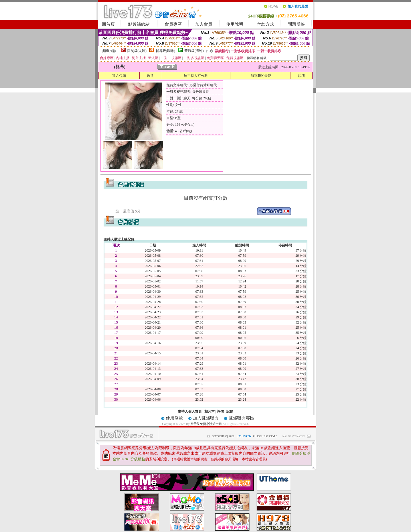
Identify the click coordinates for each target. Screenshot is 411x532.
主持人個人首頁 (190, 411)
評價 (220, 411)
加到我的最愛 (261, 76)
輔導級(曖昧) (166, 51)
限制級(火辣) (137, 51)
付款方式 (265, 24)
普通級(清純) (194, 51)
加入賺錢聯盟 (206, 418)
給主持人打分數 (196, 76)
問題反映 (296, 24)
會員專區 (173, 24)
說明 (302, 76)
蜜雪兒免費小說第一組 (206, 424)
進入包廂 (119, 76)
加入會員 (204, 24)
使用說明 (235, 24)
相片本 (209, 411)
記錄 (230, 411)
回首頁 (108, 24)
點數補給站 (139, 24)
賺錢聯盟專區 (241, 418)
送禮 (150, 76)
